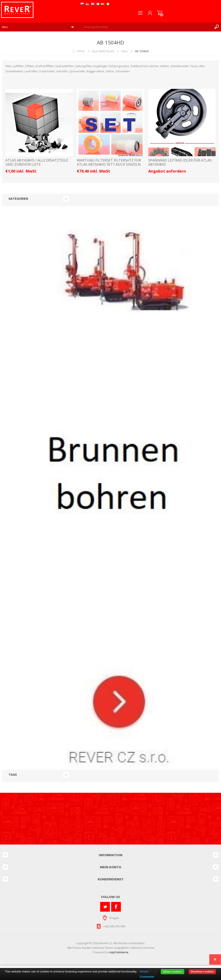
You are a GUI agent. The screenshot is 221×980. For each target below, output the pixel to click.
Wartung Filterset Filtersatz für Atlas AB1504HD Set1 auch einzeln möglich (109, 165)
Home (81, 51)
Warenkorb (160, 13)
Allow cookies (173, 971)
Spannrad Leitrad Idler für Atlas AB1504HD (180, 162)
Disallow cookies (202, 971)
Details (144, 971)
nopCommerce (119, 952)
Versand (148, 948)
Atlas (125, 51)
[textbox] (147, 27)
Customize (147, 977)
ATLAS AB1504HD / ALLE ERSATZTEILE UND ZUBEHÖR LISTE (37, 162)
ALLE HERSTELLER (103, 51)
